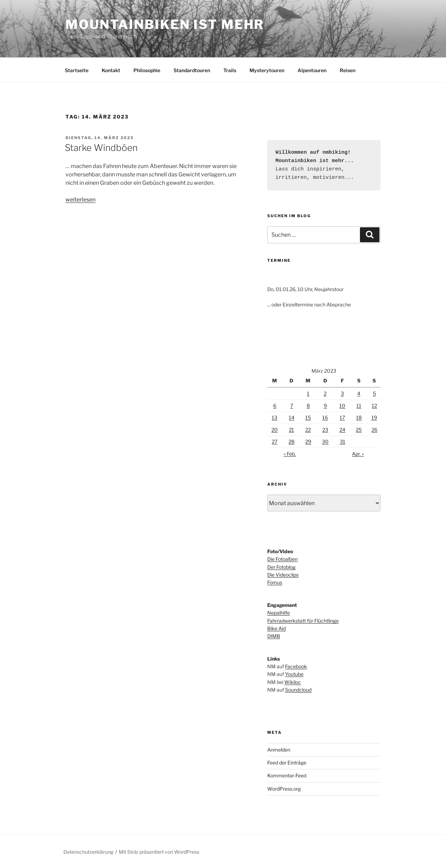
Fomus (275, 582)
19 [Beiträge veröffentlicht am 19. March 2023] (374, 417)
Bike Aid (276, 628)
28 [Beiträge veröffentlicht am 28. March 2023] (291, 441)
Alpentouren (312, 70)
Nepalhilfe (279, 613)
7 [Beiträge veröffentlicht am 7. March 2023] (292, 406)
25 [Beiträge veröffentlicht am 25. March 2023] (359, 430)
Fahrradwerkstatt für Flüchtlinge (303, 621)
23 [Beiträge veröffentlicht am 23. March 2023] (325, 430)
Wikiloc (293, 682)
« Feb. (290, 454)
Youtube (294, 674)
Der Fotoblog (281, 567)
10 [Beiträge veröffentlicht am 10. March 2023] (342, 406)
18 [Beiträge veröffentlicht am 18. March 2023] (359, 417)
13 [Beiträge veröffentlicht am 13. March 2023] (275, 417)
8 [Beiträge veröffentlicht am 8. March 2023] (308, 406)
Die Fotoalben (282, 559)
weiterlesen (80, 200)
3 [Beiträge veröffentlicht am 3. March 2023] (342, 393)
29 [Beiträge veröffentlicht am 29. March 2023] (308, 441)
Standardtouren (192, 70)
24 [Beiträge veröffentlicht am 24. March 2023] (342, 430)
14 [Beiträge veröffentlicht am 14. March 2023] (292, 417)
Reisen (348, 70)
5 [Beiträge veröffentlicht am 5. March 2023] (374, 393)
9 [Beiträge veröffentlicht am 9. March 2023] (325, 406)
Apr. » (358, 454)
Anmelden (279, 750)
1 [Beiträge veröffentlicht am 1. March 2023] (308, 393)
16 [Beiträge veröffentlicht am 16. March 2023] (325, 417)
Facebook (296, 666)
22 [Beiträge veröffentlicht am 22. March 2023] (308, 430)
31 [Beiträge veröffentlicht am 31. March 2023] (343, 441)
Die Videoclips (283, 575)
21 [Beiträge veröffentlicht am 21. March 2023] (291, 430)
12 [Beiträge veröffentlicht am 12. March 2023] (374, 406)
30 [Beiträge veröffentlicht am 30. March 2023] (325, 441)
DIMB (274, 636)
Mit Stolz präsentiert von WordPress (159, 852)
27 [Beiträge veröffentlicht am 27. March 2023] (275, 441)
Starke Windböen (101, 148)
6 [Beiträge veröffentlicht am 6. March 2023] (275, 406)
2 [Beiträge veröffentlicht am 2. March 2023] (325, 393)
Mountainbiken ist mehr (165, 24)
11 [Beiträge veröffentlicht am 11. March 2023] (359, 406)
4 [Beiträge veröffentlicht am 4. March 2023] (359, 393)
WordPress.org (284, 789)
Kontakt (111, 70)
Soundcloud (298, 690)
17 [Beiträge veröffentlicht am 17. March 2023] (342, 417)
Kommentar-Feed (287, 775)
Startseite (77, 70)
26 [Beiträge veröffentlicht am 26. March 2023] (374, 430)
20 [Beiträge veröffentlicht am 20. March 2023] (275, 430)
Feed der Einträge (287, 763)
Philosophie (147, 70)
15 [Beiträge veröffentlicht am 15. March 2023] (308, 417)
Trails (230, 70)
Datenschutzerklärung (88, 852)
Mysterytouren (267, 70)
